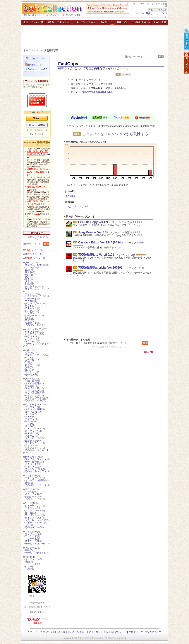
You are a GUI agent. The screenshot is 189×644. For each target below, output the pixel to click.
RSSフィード (33, 65)
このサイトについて (38, 632)
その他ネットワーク (36, 485)
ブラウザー (31, 407)
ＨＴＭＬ (30, 433)
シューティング (33, 506)
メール (29, 414)
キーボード (31, 299)
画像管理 (30, 386)
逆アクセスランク (96, 632)
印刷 (27, 362)
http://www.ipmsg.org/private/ (97, 92)
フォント (30, 372)
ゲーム (28, 503)
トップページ (31, 50)
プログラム (31, 548)
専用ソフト (31, 323)
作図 (27, 318)
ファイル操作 (32, 393)
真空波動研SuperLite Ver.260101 (100, 268)
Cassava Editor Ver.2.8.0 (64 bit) (100, 242)
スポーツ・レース (35, 522)
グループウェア (33, 478)
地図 (27, 562)
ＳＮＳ (29, 426)
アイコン (30, 313)
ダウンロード (32, 438)
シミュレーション (35, 520)
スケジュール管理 (35, 265)
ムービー (30, 339)
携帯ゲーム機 (32, 541)
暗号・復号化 (32, 462)
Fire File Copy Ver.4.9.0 (94, 222)
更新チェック (32, 441)
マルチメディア (33, 329)
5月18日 (71, 196)
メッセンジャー (33, 443)
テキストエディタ (35, 355)
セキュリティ (32, 457)
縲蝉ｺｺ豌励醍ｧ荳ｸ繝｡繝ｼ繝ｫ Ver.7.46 (37, 153)
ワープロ (30, 353)
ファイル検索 (32, 391)
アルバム (30, 436)
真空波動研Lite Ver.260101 (96, 255)
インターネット (33, 405)
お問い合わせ (58, 632)
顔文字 (29, 370)
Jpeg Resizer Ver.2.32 (93, 232)
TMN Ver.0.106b (35, 214)
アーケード (31, 536)
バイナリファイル (35, 398)
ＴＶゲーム (31, 539)
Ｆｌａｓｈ (31, 308)
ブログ (29, 424)
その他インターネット (37, 450)
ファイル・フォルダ (36, 459)
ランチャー (31, 294)
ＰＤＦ (29, 306)
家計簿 (29, 275)
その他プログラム (35, 553)
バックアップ (32, 395)
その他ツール (32, 325)
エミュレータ (32, 532)
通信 (27, 483)
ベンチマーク (32, 559)
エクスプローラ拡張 (36, 296)
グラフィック (32, 332)
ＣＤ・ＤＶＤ (32, 494)
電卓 (27, 279)
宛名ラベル (31, 365)
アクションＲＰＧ (35, 510)
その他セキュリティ (36, 471)
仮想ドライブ (32, 497)
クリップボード (33, 303)
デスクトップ (32, 287)
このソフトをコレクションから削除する (111, 134)
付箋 (27, 284)
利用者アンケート (117, 632)
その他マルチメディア (37, 344)
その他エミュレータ (36, 544)
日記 (27, 270)
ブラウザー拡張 (33, 409)
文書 (27, 350)
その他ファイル (33, 400)
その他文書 (31, 374)
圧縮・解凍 (31, 381)
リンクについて (153, 632)
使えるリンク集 (76, 632)
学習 (27, 320)
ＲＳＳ (29, 421)
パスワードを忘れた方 (37, 130)
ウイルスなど (32, 466)
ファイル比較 (32, 388)
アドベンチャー (33, 515)
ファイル (30, 379)
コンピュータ (32, 534)
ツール (28, 263)
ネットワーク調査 (35, 480)
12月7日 (84, 207)
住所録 (29, 272)
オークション (32, 431)
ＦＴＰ (29, 417)
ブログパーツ (136, 632)
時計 (27, 277)
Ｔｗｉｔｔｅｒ (33, 429)
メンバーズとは (37, 134)
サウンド (30, 337)
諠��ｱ (34, 189)
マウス (29, 301)
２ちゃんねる (32, 412)
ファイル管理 (32, 383)
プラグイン (31, 341)
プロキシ (30, 419)
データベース (32, 315)
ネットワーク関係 (35, 469)
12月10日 (71, 207)
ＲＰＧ (29, 513)
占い (27, 525)
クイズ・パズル (33, 518)
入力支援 (30, 360)
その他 (28, 557)
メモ (27, 282)
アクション (31, 508)
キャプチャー (32, 334)
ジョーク (30, 566)
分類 (129, 222)
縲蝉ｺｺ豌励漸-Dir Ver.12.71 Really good (38, 171)
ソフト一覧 (34, 250)
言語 (27, 550)
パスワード (31, 464)
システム (30, 311)
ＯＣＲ (29, 358)
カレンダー (31, 267)
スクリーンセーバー (36, 289)
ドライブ (30, 489)
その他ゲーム (32, 527)
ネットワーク (32, 476)
